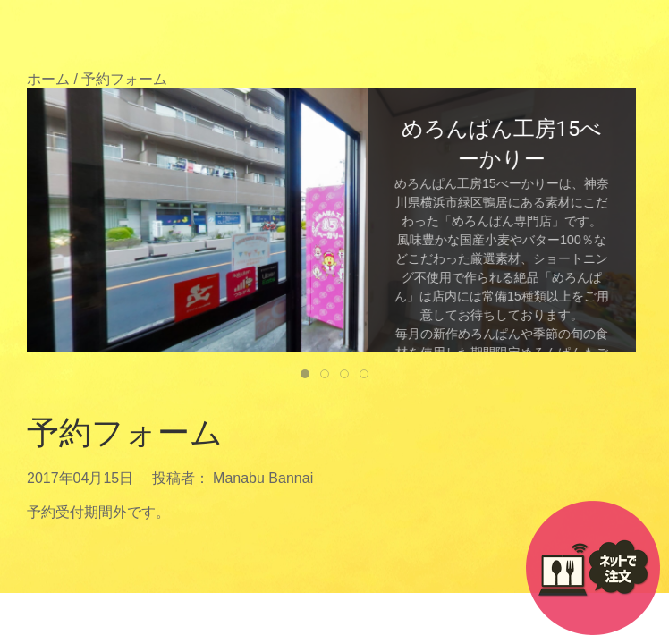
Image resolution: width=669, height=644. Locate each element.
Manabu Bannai (263, 478)
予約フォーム (125, 433)
